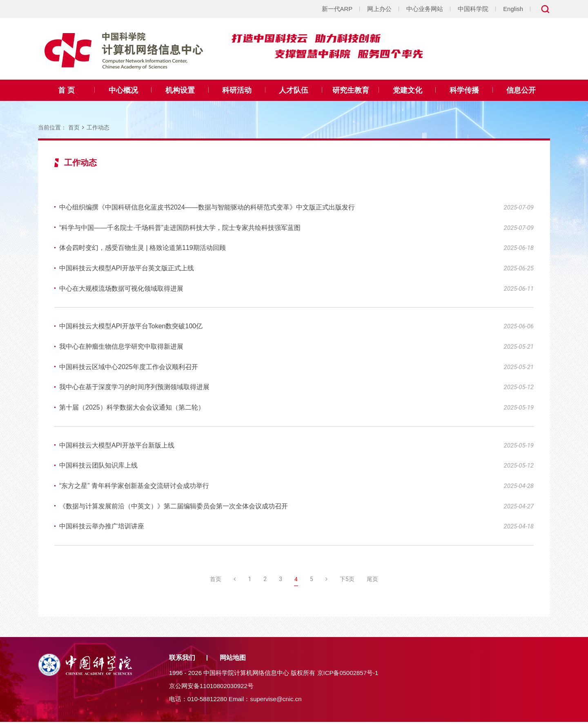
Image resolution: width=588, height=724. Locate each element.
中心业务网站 (425, 9)
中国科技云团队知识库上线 (98, 467)
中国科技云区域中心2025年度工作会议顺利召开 (129, 368)
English (513, 9)
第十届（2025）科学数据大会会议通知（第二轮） (132, 409)
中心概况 (123, 90)
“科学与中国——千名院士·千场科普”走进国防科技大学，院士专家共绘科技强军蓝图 (180, 228)
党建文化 (408, 90)
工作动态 (98, 127)
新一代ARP (337, 9)
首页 (74, 127)
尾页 (372, 581)
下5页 (347, 581)
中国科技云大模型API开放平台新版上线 (117, 447)
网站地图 (233, 660)
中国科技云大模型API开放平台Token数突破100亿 (131, 327)
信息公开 (521, 90)
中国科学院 (473, 9)
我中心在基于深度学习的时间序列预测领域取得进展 (134, 388)
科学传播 (464, 90)
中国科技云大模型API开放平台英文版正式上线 (127, 268)
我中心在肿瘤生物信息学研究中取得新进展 (121, 347)
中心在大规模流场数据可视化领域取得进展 (121, 289)
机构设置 (180, 90)
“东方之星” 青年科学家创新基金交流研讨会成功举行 (134, 487)
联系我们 (182, 660)
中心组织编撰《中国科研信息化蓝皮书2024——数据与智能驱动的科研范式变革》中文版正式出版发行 (207, 207)
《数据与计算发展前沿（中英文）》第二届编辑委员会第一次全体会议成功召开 (174, 508)
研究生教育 (351, 90)
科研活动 (237, 90)
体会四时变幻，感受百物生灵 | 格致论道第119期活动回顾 (143, 248)
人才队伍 (294, 90)
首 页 (66, 90)
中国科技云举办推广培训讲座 (102, 528)
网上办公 (379, 9)
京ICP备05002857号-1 (348, 675)
